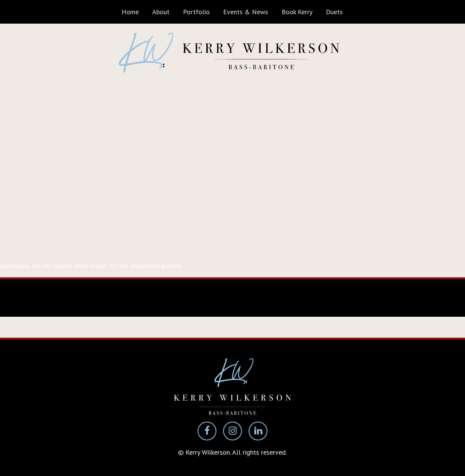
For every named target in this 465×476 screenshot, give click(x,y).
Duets (334, 12)
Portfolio (196, 12)
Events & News (246, 12)
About (161, 12)
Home (130, 12)
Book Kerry (297, 12)
